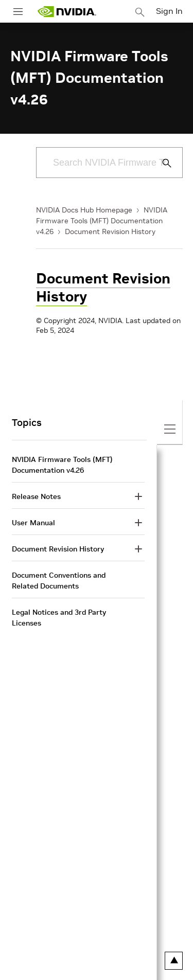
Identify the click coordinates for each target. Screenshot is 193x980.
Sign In (169, 11)
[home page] (67, 12)
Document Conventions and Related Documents (59, 581)
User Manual (33, 523)
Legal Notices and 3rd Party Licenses (59, 618)
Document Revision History (110, 231)
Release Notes (36, 496)
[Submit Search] (161, 163)
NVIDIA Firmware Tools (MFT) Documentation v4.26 (102, 221)
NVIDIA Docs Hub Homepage (84, 210)
